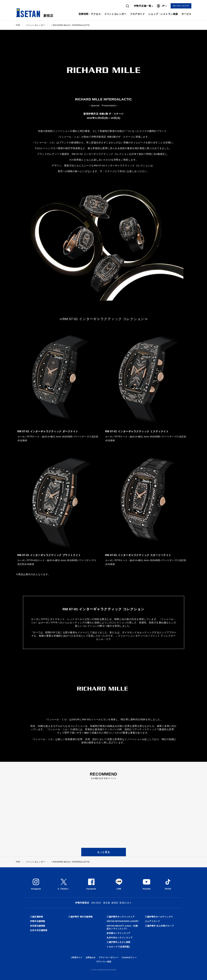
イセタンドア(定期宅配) (118, 947)
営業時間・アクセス (90, 14)
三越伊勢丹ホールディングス (159, 917)
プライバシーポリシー (109, 957)
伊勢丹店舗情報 (38, 921)
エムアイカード (152, 921)
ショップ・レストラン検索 (163, 14)
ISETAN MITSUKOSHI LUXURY (123, 921)
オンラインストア (181, 6)
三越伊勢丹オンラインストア (121, 917)
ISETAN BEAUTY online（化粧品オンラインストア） (122, 927)
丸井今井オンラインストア (120, 938)
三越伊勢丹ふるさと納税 (119, 942)
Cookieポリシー (129, 957)
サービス (186, 14)
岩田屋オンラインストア (119, 933)
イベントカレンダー (115, 14)
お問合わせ (91, 957)
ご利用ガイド (76, 957)
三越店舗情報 (36, 917)
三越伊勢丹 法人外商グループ (159, 926)
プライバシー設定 (104, 962)
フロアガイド (137, 14)
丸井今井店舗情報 (39, 930)
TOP (18, 25)
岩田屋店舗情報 (38, 926)
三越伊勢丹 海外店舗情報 (81, 917)
